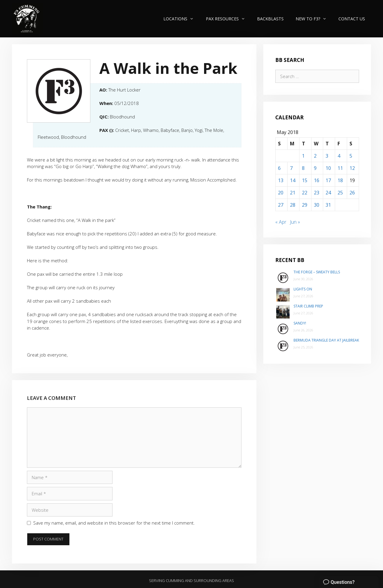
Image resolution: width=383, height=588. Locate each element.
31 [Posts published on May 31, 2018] (328, 205)
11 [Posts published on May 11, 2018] (340, 168)
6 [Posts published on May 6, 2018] (279, 168)
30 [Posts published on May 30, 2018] (317, 205)
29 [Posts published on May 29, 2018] (305, 205)
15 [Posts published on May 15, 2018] (305, 180)
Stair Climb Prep (308, 306)
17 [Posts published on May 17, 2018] (328, 180)
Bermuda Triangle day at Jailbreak (326, 340)
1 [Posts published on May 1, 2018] (303, 156)
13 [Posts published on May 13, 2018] (281, 180)
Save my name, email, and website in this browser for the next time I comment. (114, 523)
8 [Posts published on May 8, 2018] (303, 168)
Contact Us (352, 19)
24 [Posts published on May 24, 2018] (328, 193)
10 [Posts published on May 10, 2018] (328, 168)
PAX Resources (228, 19)
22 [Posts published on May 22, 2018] (305, 193)
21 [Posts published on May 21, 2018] (293, 193)
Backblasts (270, 19)
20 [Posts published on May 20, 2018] (281, 193)
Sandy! (300, 323)
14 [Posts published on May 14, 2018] (293, 180)
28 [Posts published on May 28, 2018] (293, 205)
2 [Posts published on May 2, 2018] (315, 156)
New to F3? (314, 19)
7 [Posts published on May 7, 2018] (291, 168)
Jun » (295, 222)
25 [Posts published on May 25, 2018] (340, 193)
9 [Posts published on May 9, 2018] (315, 168)
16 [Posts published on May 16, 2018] (317, 180)
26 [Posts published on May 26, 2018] (352, 193)
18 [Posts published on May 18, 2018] (340, 180)
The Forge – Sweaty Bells (317, 272)
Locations (181, 19)
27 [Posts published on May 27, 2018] (281, 205)
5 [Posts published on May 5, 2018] (351, 156)
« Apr (281, 222)
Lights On (303, 289)
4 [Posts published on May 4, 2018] (339, 156)
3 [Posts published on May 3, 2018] (327, 156)
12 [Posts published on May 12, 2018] (352, 168)
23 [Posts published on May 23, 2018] (317, 193)
